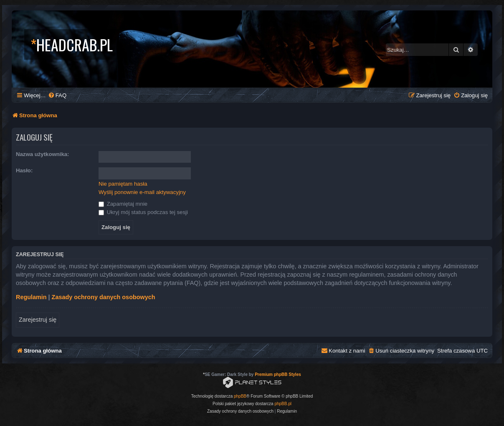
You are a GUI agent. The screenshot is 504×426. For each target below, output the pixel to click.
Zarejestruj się (38, 320)
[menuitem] (57, 95)
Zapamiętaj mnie (123, 204)
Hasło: (24, 170)
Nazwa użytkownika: (43, 154)
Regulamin (31, 297)
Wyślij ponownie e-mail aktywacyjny (142, 192)
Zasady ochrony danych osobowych (104, 297)
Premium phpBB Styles (278, 374)
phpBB (240, 396)
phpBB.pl (283, 404)
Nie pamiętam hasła (123, 184)
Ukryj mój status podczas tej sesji (143, 212)
